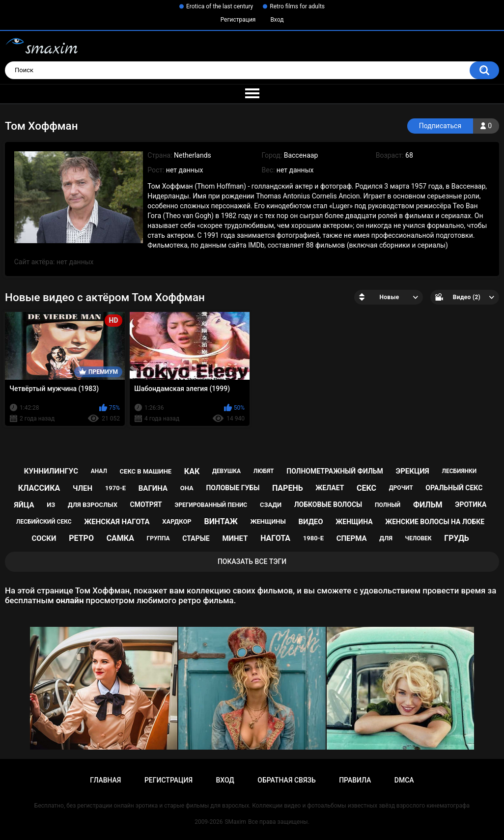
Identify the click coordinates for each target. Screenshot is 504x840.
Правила (355, 780)
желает (330, 488)
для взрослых (93, 505)
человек (419, 538)
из (51, 505)
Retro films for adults (297, 6)
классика (39, 488)
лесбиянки (459, 471)
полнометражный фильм (335, 471)
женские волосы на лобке (435, 522)
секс (366, 488)
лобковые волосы (328, 504)
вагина (153, 488)
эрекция (412, 471)
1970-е (115, 488)
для (386, 538)
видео (310, 522)
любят (264, 471)
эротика (471, 504)
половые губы (233, 488)
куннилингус (51, 471)
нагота (275, 538)
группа (158, 538)
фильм (428, 505)
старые (196, 538)
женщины (268, 521)
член (83, 488)
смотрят (146, 504)
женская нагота (117, 522)
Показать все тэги (252, 561)
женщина (354, 522)
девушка (226, 471)
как (192, 471)
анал (99, 471)
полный (388, 505)
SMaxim (235, 822)
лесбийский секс (44, 522)
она (187, 488)
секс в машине (146, 471)
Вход (277, 20)
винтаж (221, 521)
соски (44, 538)
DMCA (404, 780)
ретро (81, 538)
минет (235, 538)
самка (120, 538)
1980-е (313, 538)
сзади (271, 505)
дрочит (401, 488)
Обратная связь (286, 780)
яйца (24, 505)
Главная (105, 780)
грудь (456, 538)
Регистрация (238, 20)
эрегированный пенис (211, 505)
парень (288, 488)
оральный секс (454, 488)
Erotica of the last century (220, 6)
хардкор (177, 521)
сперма (352, 538)
